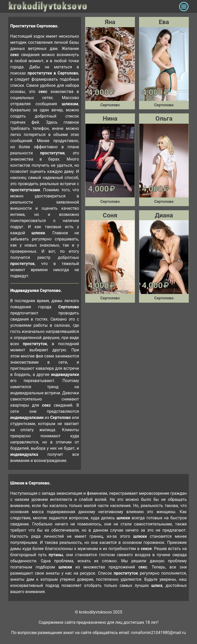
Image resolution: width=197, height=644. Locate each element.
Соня (110, 215)
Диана (164, 215)
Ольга (164, 119)
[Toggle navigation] (184, 6)
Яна (110, 22)
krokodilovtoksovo (92, 6)
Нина (110, 119)
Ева (164, 22)
